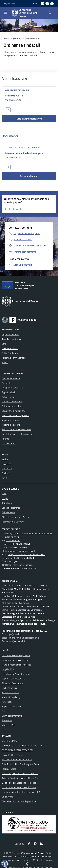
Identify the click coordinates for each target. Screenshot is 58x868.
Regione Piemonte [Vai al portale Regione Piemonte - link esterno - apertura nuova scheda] (11, 3)
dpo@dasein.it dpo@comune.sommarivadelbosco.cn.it (20, 636)
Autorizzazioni (8, 397)
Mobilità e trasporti (11, 425)
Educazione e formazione (14, 411)
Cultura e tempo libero (12, 406)
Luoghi (5, 498)
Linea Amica (8, 797)
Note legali (7, 702)
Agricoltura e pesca (11, 378)
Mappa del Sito (9, 725)
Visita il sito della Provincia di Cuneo (19, 787)
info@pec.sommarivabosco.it (21, 551)
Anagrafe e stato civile (12, 388)
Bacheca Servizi (9, 688)
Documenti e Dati (10, 348)
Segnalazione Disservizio (13, 679)
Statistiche (7, 720)
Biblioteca (6, 464)
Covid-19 (6, 473)
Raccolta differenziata (12, 755)
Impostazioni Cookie (11, 706)
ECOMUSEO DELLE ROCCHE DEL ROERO (22, 746)
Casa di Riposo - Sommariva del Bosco (20, 773)
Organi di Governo (10, 334)
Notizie (5, 459)
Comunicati (7, 469)
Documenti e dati (29, 176)
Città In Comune (45, 860)
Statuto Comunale (11, 692)
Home (6, 38)
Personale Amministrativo (14, 358)
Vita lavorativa (9, 443)
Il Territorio (7, 503)
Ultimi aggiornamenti (12, 716)
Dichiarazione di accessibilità (15, 660)
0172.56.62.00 (12, 537)
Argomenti (16, 38)
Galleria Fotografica (11, 508)
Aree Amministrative (12, 339)
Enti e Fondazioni (10, 353)
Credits (5, 711)
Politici (5, 362)
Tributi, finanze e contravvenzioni (17, 434)
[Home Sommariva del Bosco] (28, 13)
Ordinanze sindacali (17, 90)
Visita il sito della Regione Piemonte (19, 783)
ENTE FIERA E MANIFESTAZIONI (17, 750)
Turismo (5, 439)
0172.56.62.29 (13, 540)
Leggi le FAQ (8, 669)
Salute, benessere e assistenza (16, 429)
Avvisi (5, 478)
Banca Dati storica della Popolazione (19, 801)
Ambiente (6, 383)
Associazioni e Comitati (13, 522)
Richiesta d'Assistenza (12, 683)
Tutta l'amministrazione (29, 119)
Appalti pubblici (9, 392)
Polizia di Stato (9, 769)
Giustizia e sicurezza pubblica (15, 415)
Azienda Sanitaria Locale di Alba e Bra (20, 778)
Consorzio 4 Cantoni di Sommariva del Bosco (23, 792)
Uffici (4, 344)
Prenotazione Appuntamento (16, 674)
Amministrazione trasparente (23, 148)
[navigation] (6, 13)
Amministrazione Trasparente (16, 655)
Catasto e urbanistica (12, 402)
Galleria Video (8, 512)
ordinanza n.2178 (14, 96)
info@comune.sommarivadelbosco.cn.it (27, 554)
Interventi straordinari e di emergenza (24, 153)
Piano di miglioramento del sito (16, 665)
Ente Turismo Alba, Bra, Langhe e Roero (21, 764)
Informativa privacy (11, 697)
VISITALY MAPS (9, 741)
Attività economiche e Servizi (16, 517)
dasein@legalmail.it (16, 641)
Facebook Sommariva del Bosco (17, 759)
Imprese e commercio (12, 420)
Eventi (5, 494)
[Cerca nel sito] (50, 13)
